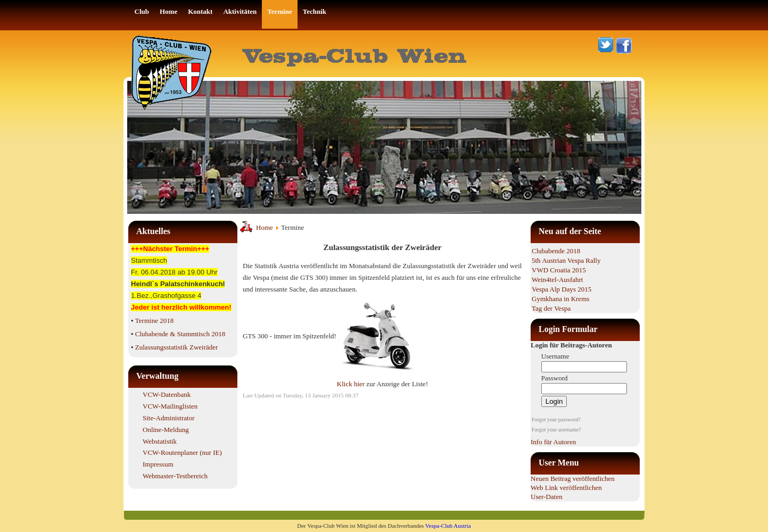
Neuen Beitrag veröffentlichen (573, 479)
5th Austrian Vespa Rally (566, 260)
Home (265, 227)
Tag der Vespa (551, 308)
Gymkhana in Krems (560, 299)
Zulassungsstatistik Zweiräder (177, 347)
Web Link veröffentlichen (566, 488)
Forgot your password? (556, 419)
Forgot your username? (556, 430)
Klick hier (352, 384)
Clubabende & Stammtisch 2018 (180, 334)
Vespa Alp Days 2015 (561, 289)
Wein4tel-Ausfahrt (557, 280)
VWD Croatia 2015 (559, 270)
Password (555, 378)
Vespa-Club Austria (448, 526)
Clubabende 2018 (556, 251)
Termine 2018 (154, 321)
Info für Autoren (553, 442)
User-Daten (547, 497)
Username (555, 356)
